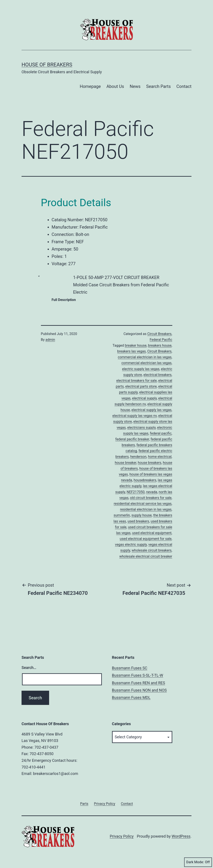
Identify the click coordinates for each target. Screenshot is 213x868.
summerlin (122, 515)
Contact (184, 86)
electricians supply (141, 428)
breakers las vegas (131, 351)
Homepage (90, 86)
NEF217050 (136, 492)
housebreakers (145, 480)
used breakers (138, 521)
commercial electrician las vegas (147, 363)
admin (50, 340)
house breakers (150, 463)
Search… (29, 668)
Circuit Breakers (159, 334)
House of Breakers (47, 65)
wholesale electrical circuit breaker (146, 556)
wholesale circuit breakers (152, 550)
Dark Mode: (198, 862)
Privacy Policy (122, 836)
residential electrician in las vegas (146, 509)
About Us (115, 86)
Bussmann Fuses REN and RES (139, 683)
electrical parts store (141, 386)
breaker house (136, 345)
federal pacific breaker (132, 439)
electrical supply (144, 398)
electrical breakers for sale (137, 381)
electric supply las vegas (141, 369)
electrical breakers (157, 375)
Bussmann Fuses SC (130, 668)
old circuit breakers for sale (151, 498)
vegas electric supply (131, 545)
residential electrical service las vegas (143, 504)
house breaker (126, 463)
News (135, 86)
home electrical (160, 457)
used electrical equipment (152, 533)
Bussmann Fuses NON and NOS (139, 690)
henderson (138, 457)
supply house (141, 515)
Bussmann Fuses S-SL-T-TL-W (138, 675)
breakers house (160, 345)
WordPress (181, 836)
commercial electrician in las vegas (145, 357)
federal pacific (161, 433)
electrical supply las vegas (151, 410)
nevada (152, 492)
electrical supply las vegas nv (135, 416)
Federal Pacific (161, 340)
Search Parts (159, 86)
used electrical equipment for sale (146, 539)
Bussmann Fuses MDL (131, 697)
